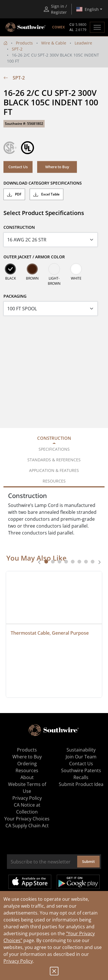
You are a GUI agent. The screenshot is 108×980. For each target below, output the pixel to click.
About (27, 777)
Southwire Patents (81, 770)
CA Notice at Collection (27, 808)
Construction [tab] (54, 438)
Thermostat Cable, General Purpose (50, 633)
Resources (27, 770)
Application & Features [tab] (54, 470)
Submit (88, 861)
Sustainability (81, 750)
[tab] (46, 562)
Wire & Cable (54, 43)
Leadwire (83, 43)
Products (24, 43)
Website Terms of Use (27, 788)
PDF (14, 194)
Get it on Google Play (78, 882)
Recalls (81, 777)
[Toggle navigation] (97, 27)
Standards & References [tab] (54, 460)
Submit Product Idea (81, 784)
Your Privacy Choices (27, 819)
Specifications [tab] (54, 449)
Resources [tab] (54, 481)
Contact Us (18, 167)
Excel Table (47, 194)
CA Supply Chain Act (27, 826)
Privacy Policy (18, 961)
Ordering (27, 764)
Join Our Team (81, 757)
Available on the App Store (30, 882)
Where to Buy (57, 167)
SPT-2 (17, 49)
